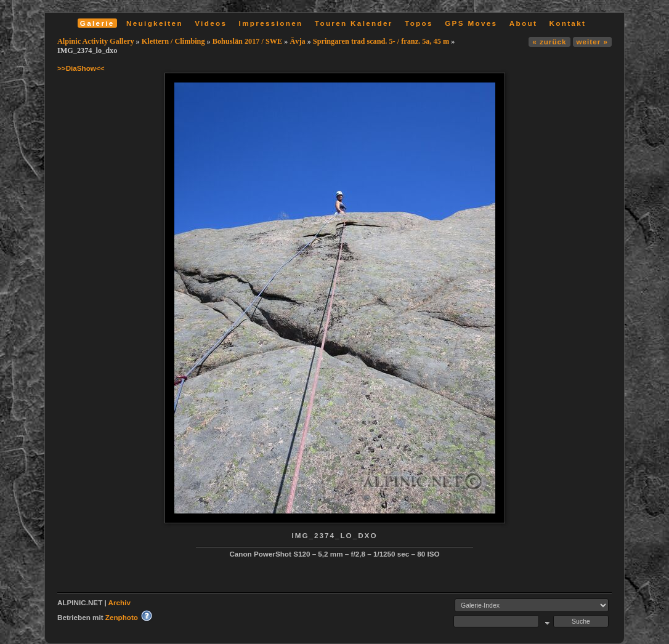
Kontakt (567, 23)
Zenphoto (122, 617)
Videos (211, 23)
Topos (419, 23)
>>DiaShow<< (81, 68)
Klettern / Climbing (173, 41)
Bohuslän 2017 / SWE (247, 41)
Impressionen (271, 23)
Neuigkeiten (155, 23)
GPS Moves (471, 23)
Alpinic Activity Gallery (96, 41)
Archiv (120, 602)
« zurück (549, 42)
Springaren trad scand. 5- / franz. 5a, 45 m (381, 41)
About (523, 23)
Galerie (97, 23)
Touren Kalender (354, 23)
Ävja (297, 41)
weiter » (592, 42)
